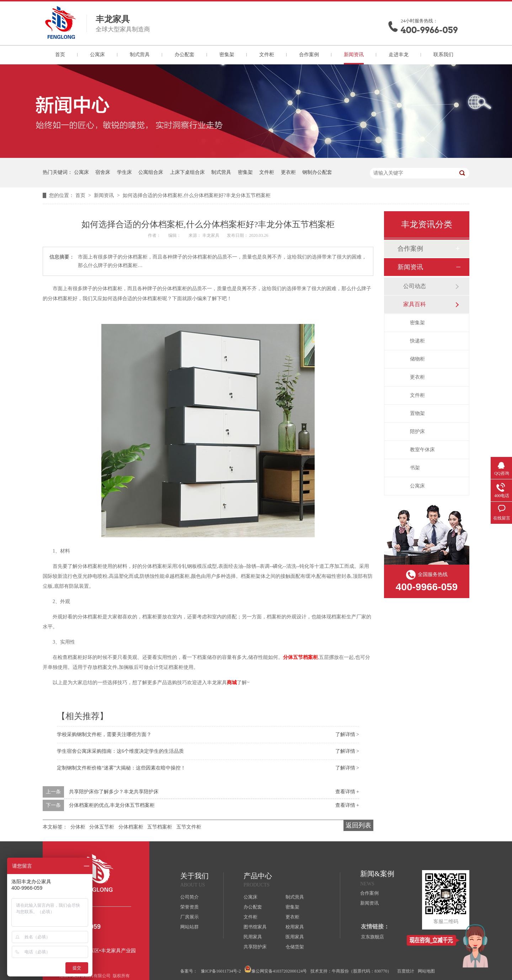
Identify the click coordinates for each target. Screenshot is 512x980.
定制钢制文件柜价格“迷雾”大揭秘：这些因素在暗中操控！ (121, 768)
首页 (60, 55)
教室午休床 (422, 450)
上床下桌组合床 (187, 172)
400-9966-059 (429, 30)
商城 (232, 683)
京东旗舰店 (372, 937)
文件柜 (267, 55)
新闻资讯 (354, 55)
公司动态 (415, 286)
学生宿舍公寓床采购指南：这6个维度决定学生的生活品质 (120, 751)
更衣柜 (288, 172)
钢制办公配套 (317, 172)
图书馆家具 (255, 927)
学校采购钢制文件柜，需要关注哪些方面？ (104, 734)
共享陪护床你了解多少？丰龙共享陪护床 (114, 792)
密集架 (227, 55)
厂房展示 (190, 917)
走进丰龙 (399, 55)
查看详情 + (347, 792)
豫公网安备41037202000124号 (276, 970)
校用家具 (295, 927)
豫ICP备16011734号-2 (221, 971)
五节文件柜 (189, 827)
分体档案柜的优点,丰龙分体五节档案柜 (112, 805)
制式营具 (140, 55)
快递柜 (417, 341)
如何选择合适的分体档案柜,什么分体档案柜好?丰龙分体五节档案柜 (197, 195)
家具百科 (415, 304)
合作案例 (309, 55)
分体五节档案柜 (300, 657)
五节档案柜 (160, 827)
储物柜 (417, 359)
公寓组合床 (151, 172)
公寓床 (97, 55)
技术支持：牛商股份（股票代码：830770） (351, 971)
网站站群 (190, 927)
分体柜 (78, 827)
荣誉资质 (190, 907)
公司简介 (190, 897)
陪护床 (417, 432)
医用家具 (295, 937)
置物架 (417, 413)
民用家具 (253, 937)
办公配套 (185, 55)
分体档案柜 (131, 827)
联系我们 (443, 55)
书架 (415, 468)
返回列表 (358, 825)
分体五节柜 (102, 827)
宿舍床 (103, 172)
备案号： (189, 971)
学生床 (124, 172)
